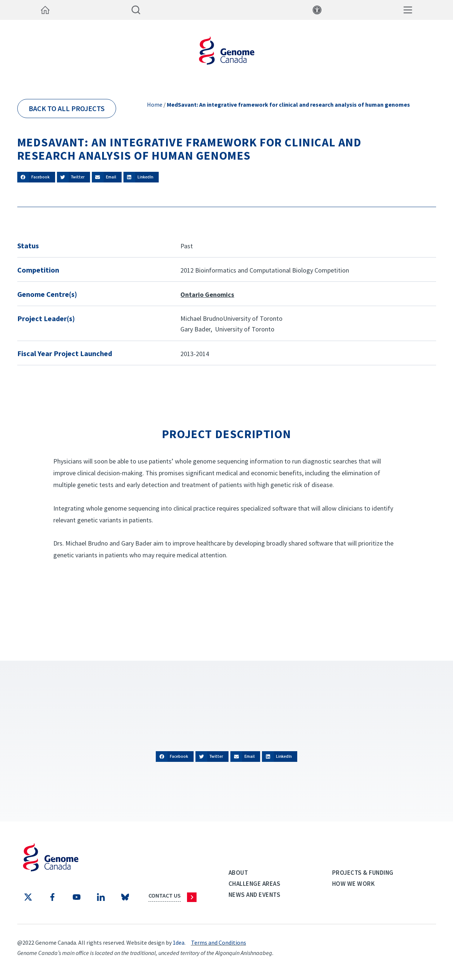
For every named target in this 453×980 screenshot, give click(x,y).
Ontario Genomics (207, 294)
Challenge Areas (255, 884)
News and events (255, 895)
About (238, 873)
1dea (179, 942)
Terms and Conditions (219, 942)
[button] (36, 177)
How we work (354, 884)
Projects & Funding (363, 873)
